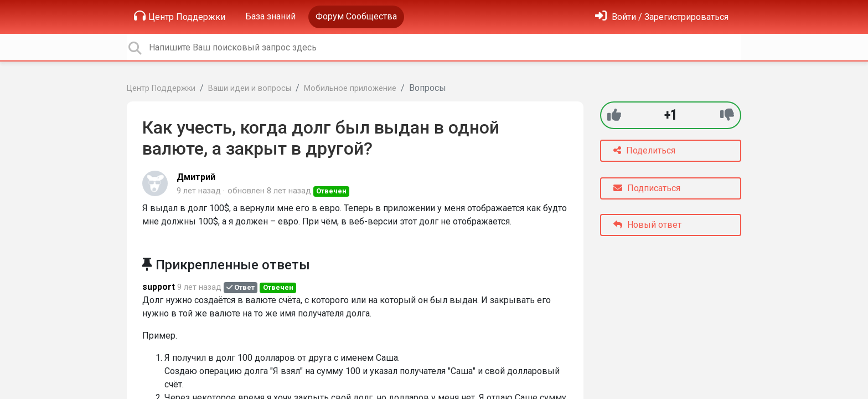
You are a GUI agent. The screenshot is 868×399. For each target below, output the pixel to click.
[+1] (614, 115)
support (159, 287)
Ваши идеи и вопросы (250, 88)
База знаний (270, 16)
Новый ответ (647, 225)
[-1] (727, 115)
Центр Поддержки (180, 16)
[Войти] (662, 17)
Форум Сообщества (356, 16)
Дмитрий (196, 177)
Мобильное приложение (350, 88)
